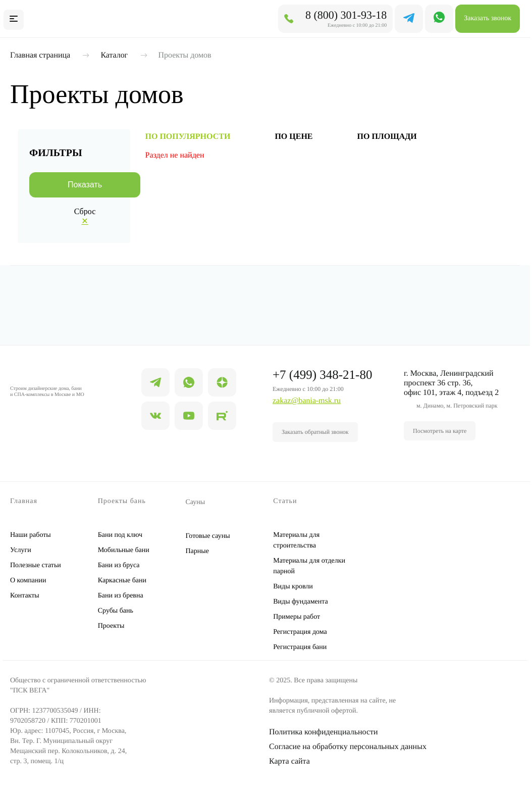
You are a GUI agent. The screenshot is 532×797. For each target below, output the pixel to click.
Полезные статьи (36, 565)
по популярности (188, 137)
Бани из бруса (119, 565)
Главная (24, 501)
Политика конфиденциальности (324, 732)
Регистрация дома (300, 632)
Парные (197, 551)
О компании (28, 581)
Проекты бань (122, 501)
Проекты (111, 626)
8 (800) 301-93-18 (346, 15)
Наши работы (31, 535)
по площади (387, 137)
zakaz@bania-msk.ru (307, 401)
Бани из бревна (121, 596)
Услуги (21, 550)
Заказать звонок (488, 18)
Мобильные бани (124, 550)
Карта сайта (289, 761)
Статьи (285, 501)
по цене (294, 137)
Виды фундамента (300, 602)
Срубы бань (116, 611)
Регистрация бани (300, 647)
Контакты (25, 596)
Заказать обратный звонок (315, 432)
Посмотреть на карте (440, 431)
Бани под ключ (120, 535)
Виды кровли (293, 587)
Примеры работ (297, 617)
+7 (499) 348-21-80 (322, 375)
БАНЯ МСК (69, 18)
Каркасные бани (122, 581)
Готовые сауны (208, 536)
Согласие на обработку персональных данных (348, 747)
